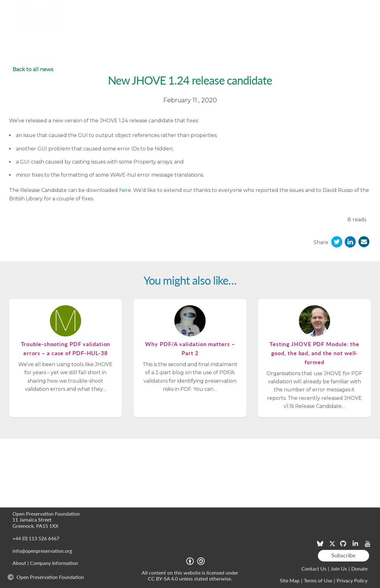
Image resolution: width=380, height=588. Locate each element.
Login (367, 7)
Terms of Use (318, 580)
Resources (162, 22)
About (286, 22)
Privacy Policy (352, 580)
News (222, 22)
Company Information (54, 563)
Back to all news (33, 69)
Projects (198, 22)
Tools (87, 22)
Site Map (290, 580)
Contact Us (314, 568)
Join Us (339, 568)
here (125, 190)
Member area (340, 7)
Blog (266, 22)
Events (245, 22)
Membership (122, 22)
